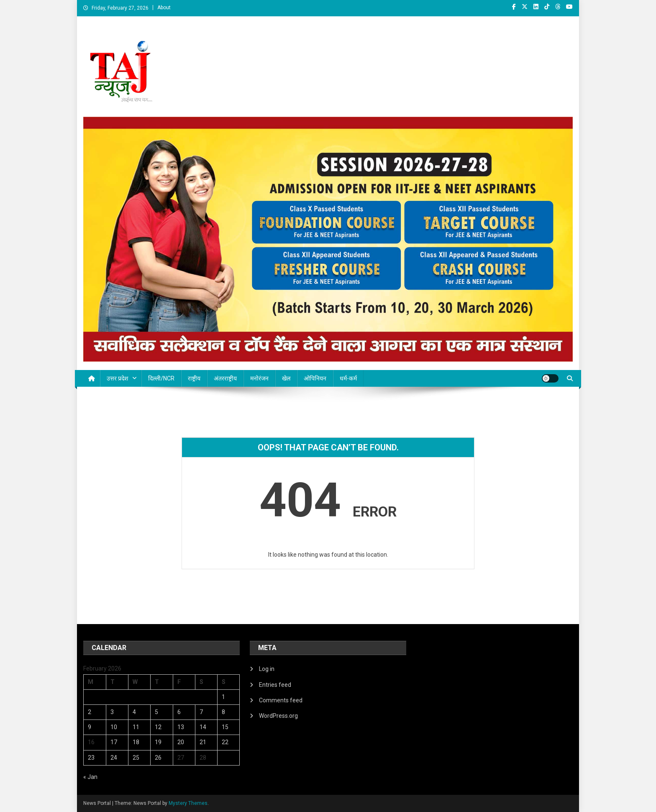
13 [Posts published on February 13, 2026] (181, 727)
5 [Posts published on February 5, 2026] (156, 712)
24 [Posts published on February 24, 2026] (114, 758)
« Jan (90, 777)
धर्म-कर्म (348, 378)
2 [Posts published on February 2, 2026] (90, 712)
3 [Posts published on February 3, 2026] (112, 712)
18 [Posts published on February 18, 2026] (136, 742)
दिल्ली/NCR (161, 378)
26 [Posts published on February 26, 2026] (158, 758)
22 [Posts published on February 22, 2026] (225, 742)
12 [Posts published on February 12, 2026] (158, 727)
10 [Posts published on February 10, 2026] (114, 727)
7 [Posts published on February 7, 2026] (201, 712)
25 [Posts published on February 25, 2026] (136, 758)
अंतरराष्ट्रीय (225, 378)
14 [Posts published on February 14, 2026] (203, 727)
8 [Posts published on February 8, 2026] (223, 712)
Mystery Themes (188, 803)
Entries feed (275, 685)
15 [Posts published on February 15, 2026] (225, 727)
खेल (286, 378)
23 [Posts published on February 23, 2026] (91, 758)
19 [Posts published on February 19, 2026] (158, 742)
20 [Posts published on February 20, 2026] (181, 742)
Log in (267, 669)
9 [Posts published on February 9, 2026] (90, 727)
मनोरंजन (259, 378)
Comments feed (281, 700)
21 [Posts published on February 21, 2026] (203, 742)
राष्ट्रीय (194, 378)
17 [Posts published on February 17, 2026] (114, 742)
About (164, 8)
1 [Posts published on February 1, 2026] (223, 697)
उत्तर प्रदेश (118, 378)
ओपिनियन (315, 378)
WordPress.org (278, 716)
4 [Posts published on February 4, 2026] (134, 712)
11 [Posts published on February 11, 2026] (136, 727)
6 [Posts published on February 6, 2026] (179, 712)
